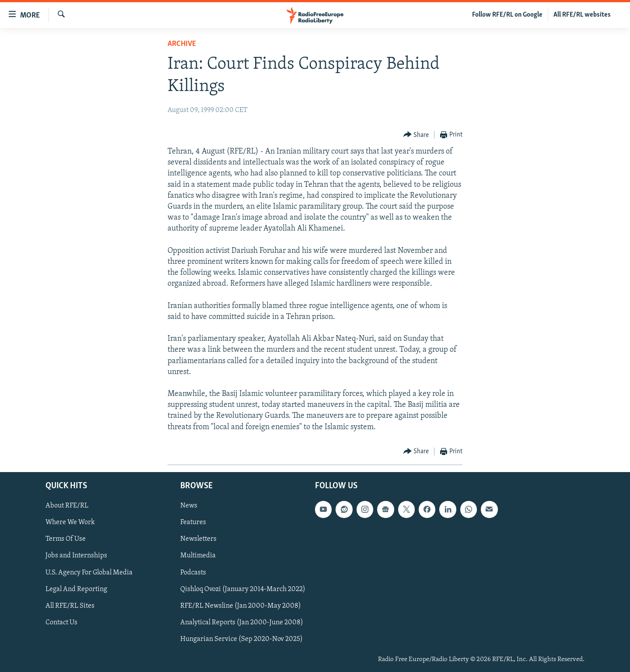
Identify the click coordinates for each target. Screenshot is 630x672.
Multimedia (198, 556)
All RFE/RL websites (582, 15)
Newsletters (198, 539)
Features (193, 522)
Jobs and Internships (76, 556)
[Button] (416, 135)
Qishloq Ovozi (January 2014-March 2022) (243, 589)
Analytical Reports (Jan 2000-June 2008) (242, 623)
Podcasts (193, 572)
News (189, 506)
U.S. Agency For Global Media (89, 572)
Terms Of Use (66, 539)
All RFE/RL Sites (70, 606)
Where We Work (70, 522)
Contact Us (61, 623)
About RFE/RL (67, 506)
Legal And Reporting (76, 589)
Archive (182, 44)
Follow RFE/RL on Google (507, 15)
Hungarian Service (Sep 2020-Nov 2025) (241, 639)
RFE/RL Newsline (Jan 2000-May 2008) (241, 606)
